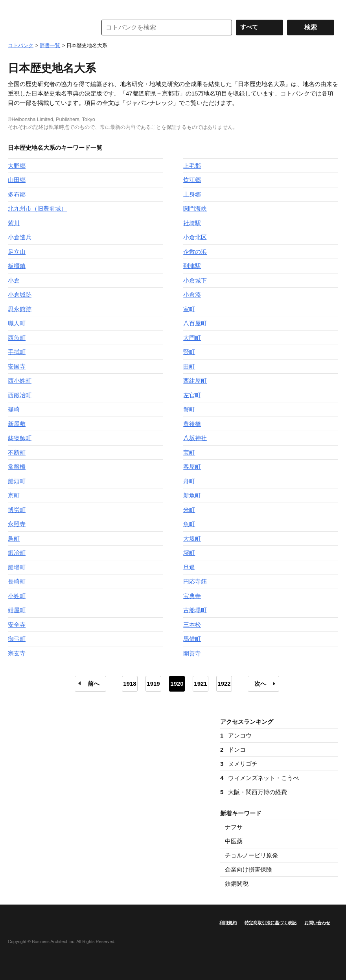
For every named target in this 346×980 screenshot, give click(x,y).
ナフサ (234, 827)
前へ (94, 684)
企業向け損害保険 (248, 869)
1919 (153, 684)
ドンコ (233, 750)
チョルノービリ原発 (251, 855)
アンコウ (236, 735)
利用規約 (228, 923)
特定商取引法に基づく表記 (271, 923)
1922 (224, 684)
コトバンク (47, 28)
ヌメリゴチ (239, 764)
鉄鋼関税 (237, 884)
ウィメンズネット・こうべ (259, 778)
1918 (130, 684)
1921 (200, 684)
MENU (16, 8)
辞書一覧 (50, 45)
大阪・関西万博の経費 (254, 792)
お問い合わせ (317, 923)
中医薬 (234, 841)
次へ (260, 684)
